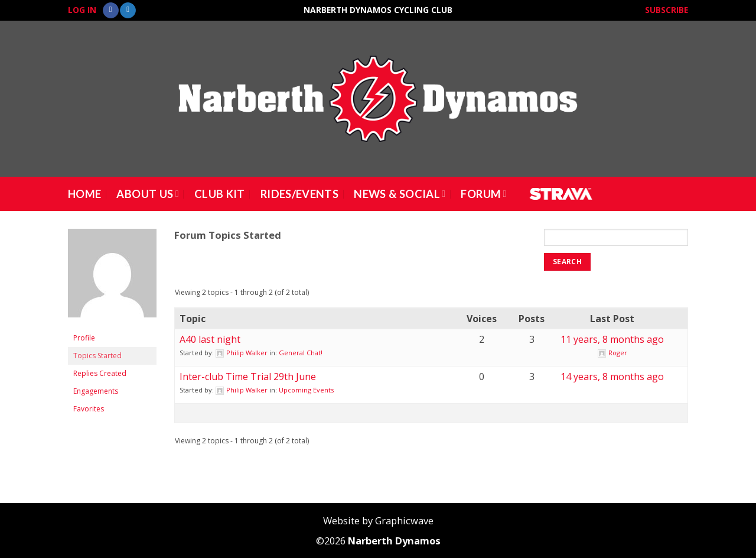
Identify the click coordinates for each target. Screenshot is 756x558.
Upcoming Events (306, 390)
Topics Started (97, 356)
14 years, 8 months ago (612, 377)
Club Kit (220, 194)
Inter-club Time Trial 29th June (248, 377)
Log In (82, 10)
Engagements (96, 391)
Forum (483, 194)
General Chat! (301, 353)
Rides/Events (299, 194)
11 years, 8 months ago (612, 339)
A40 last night (210, 339)
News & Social (400, 194)
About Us (147, 194)
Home (84, 194)
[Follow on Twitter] (128, 11)
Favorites (89, 409)
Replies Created (100, 373)
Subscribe (667, 10)
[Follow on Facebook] (111, 11)
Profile (84, 338)
